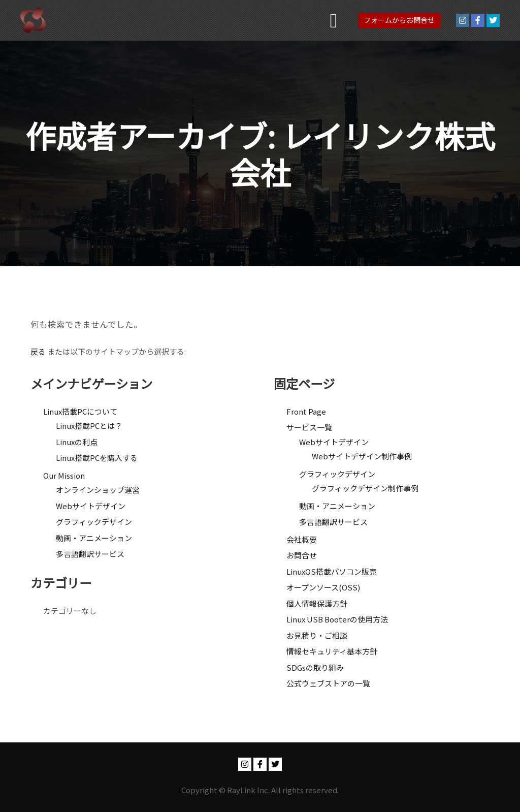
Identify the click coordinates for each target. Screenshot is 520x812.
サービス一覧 (309, 427)
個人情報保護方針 (317, 603)
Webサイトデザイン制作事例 (362, 456)
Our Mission (64, 475)
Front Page (306, 411)
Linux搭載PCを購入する (97, 458)
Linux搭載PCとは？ (89, 426)
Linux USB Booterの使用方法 (337, 619)
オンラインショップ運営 (98, 490)
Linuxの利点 (77, 442)
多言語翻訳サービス (90, 554)
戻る (38, 351)
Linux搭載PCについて (80, 411)
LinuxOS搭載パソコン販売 (332, 571)
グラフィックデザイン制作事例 (365, 488)
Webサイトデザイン (91, 506)
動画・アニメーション (94, 538)
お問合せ (302, 555)
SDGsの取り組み (315, 667)
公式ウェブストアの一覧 (328, 683)
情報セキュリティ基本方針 (332, 651)
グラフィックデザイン (94, 522)
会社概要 (302, 539)
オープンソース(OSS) (323, 587)
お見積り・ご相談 (317, 635)
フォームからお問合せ (399, 20)
